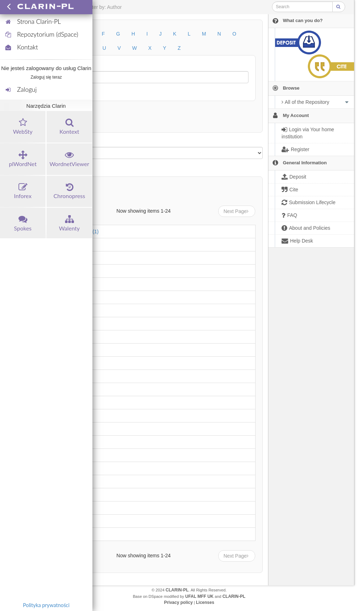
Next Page (237, 211)
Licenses (205, 602)
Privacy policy (178, 602)
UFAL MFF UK (199, 596)
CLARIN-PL (177, 590)
